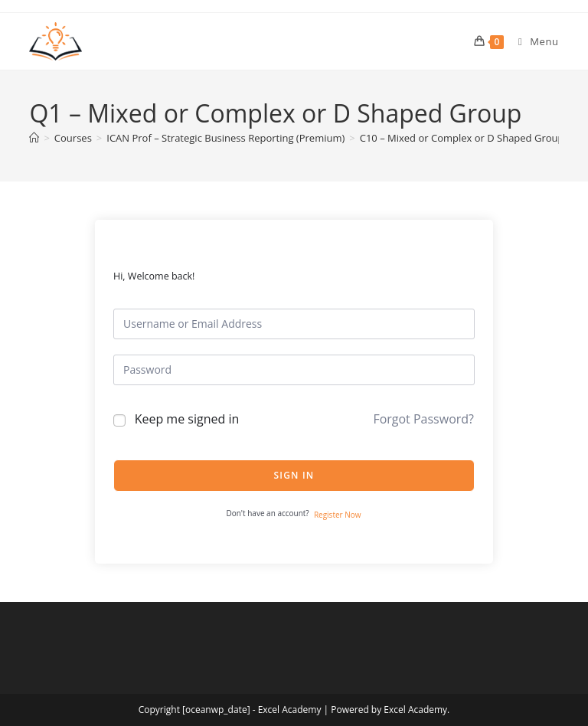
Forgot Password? (423, 419)
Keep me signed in (187, 419)
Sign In (294, 475)
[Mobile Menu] (533, 41)
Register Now (338, 515)
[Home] (34, 138)
